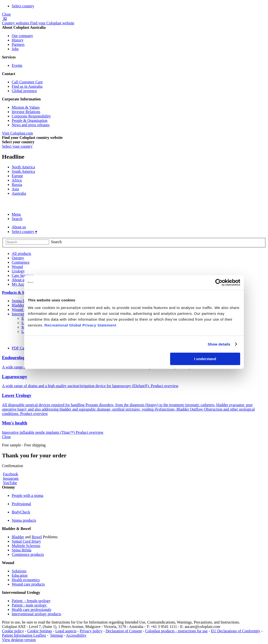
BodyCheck (21, 512)
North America (23, 167)
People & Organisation (30, 120)
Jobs (15, 49)
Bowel (37, 537)
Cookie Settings (40, 631)
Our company (22, 36)
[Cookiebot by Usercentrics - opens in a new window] (219, 282)
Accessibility (76, 635)
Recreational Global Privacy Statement (80, 325)
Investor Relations (26, 112)
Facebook (10, 474)
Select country (23, 6)
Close (6, 14)
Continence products (28, 554)
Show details (219, 344)
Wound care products (28, 584)
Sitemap (57, 635)
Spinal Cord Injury (26, 541)
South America (23, 171)
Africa (17, 180)
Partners (18, 44)
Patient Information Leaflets (24, 635)
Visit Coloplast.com (17, 133)
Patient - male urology (30, 605)
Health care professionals (31, 610)
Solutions (19, 571)
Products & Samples (19, 293)
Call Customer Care (27, 82)
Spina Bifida (21, 550)
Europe (17, 176)
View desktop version (19, 640)
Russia (17, 185)
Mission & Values (26, 107)
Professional (21, 504)
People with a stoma (27, 495)
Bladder (18, 537)
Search (17, 219)
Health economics (26, 580)
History (18, 40)
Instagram (11, 478)
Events (17, 65)
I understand (205, 359)
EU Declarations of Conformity (236, 631)
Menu (16, 214)
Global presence (24, 91)
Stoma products (24, 520)
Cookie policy (13, 631)
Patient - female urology (31, 601)
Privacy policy (91, 631)
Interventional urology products (36, 614)
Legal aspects (66, 631)
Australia (19, 193)
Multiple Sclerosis (26, 546)
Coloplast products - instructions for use (176, 631)
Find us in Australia (27, 86)
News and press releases (31, 125)
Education (20, 575)
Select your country (17, 146)
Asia (15, 189)
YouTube (10, 483)
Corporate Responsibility (31, 116)
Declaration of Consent (124, 631)
